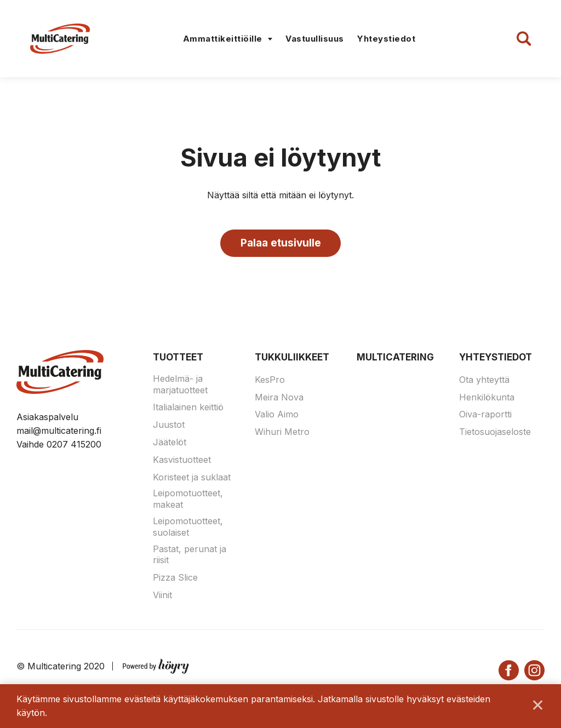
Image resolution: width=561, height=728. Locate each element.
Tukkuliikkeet (292, 359)
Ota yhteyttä (484, 381)
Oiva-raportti (485, 416)
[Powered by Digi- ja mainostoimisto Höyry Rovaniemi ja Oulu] (156, 665)
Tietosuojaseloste (495, 433)
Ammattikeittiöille (223, 39)
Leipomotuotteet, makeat (188, 500)
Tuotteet (178, 359)
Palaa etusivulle (281, 243)
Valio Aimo (277, 416)
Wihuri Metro (282, 433)
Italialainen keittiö (188, 409)
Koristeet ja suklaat (192, 478)
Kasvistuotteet (182, 461)
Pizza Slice (175, 579)
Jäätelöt (170, 444)
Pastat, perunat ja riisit (190, 556)
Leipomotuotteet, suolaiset (188, 528)
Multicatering (395, 359)
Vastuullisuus (315, 39)
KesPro (270, 381)
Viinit (162, 597)
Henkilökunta (487, 398)
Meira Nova (279, 398)
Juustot (169, 426)
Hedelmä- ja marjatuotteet (180, 385)
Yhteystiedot (386, 39)
